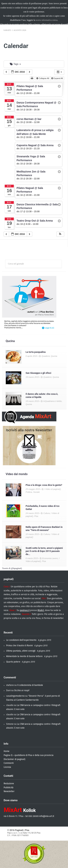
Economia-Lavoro (50, 558)
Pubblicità (9, 788)
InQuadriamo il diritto (53, 401)
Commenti (9, 763)
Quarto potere (13, 662)
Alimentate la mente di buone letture (24, 656)
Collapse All (43, 78)
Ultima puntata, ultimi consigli (21, 651)
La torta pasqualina (36, 352)
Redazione (9, 783)
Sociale (36, 492)
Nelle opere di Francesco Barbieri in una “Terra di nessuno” (44, 529)
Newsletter (9, 791)
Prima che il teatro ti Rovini (19, 646)
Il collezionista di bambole (30, 685)
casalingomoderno (15, 696)
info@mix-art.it (47, 816)
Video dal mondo (17, 474)
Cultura (47, 513)
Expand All (57, 78)
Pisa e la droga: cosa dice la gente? (44, 485)
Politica (29, 492)
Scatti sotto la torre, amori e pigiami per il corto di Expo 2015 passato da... (44, 551)
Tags (15, 64)
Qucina (10, 341)
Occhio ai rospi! (22, 690)
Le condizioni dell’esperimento (21, 640)
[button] (60, 234)
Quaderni (46, 356)
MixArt (41, 610)
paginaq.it (25, 610)
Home (7, 751)
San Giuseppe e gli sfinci (38, 373)
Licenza (7, 767)
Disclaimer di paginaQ (14, 759)
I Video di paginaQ (52, 489)
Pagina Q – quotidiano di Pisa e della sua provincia (29, 755)
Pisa (36, 516)
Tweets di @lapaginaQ (12, 568)
